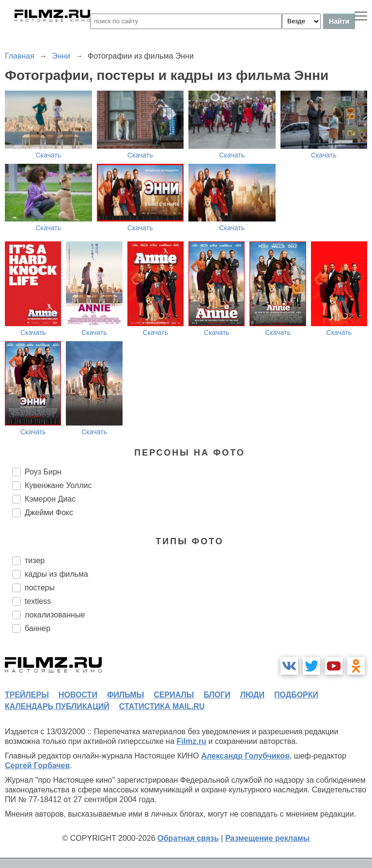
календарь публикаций (57, 706)
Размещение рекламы (268, 838)
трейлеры (27, 695)
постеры (40, 588)
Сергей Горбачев (37, 765)
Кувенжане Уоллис (58, 485)
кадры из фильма (56, 574)
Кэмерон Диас (50, 499)
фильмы (125, 695)
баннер (38, 628)
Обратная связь (188, 838)
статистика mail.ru (162, 706)
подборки (296, 695)
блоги (217, 695)
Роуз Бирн (43, 472)
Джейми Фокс (49, 513)
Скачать (49, 155)
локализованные (55, 615)
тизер (35, 560)
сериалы (174, 695)
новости (78, 695)
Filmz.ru (192, 741)
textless (38, 601)
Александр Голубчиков (245, 756)
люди (252, 695)
